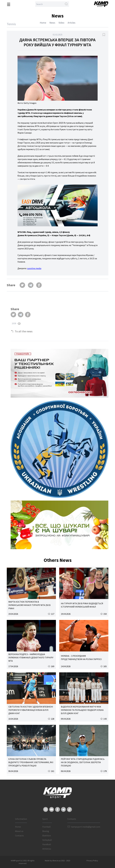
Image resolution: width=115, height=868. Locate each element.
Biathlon (47, 836)
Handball (47, 844)
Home (43, 23)
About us (19, 831)
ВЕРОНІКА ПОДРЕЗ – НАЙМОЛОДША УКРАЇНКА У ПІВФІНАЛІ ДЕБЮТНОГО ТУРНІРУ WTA (31, 658)
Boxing (46, 831)
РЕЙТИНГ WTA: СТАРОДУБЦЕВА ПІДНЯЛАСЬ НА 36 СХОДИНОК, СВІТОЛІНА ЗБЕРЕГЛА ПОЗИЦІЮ (83, 762)
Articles (72, 23)
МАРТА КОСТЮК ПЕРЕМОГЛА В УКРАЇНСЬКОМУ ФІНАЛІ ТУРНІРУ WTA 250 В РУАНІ (29, 605)
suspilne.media (34, 268)
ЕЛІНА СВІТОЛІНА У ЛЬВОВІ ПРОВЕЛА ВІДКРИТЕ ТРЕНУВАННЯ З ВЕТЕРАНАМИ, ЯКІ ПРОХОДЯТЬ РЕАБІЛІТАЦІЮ (31, 762)
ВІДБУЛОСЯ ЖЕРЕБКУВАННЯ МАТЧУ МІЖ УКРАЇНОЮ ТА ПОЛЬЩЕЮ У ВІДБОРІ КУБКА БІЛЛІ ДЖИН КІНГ (82, 710)
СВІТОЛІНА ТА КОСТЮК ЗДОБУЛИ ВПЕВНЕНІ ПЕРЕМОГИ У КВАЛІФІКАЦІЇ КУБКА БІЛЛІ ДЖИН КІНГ (31, 710)
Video (61, 23)
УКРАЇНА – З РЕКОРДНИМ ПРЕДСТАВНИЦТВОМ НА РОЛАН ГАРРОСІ (81, 658)
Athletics (47, 849)
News (52, 23)
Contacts (19, 836)
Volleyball (47, 840)
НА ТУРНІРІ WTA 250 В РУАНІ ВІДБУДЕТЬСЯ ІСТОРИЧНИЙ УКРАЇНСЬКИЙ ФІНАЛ (82, 605)
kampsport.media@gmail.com (86, 827)
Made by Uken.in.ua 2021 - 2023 (57, 861)
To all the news (24, 331)
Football (47, 827)
